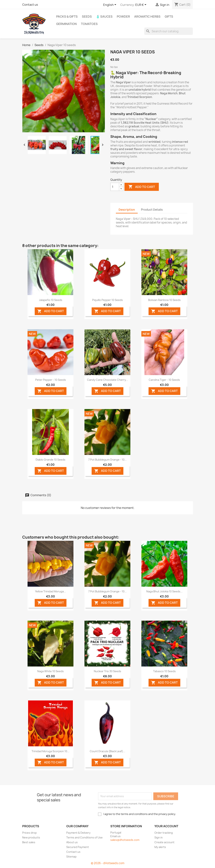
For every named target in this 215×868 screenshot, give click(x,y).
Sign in (159, 837)
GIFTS (169, 17)
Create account (164, 842)
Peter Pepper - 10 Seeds (51, 380)
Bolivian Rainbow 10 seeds (164, 300)
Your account (166, 826)
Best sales (29, 842)
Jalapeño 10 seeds (51, 300)
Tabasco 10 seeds (164, 671)
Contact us (30, 5)
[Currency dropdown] (141, 5)
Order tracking (164, 833)
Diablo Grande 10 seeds (50, 460)
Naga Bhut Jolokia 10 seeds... (164, 591)
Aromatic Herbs (147, 17)
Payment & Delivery (78, 833)
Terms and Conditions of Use (84, 837)
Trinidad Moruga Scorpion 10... (50, 751)
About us (72, 842)
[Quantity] (115, 187)
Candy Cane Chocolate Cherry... (107, 380)
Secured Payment (78, 847)
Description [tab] (127, 210)
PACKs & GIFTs (67, 17)
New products (31, 837)
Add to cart (142, 187)
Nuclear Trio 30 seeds (107, 671)
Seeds (87, 17)
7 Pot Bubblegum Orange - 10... (107, 460)
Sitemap (71, 857)
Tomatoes (89, 24)
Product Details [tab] (152, 210)
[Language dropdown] (110, 5)
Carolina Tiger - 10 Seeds (164, 380)
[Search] (169, 31)
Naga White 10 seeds (50, 671)
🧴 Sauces (104, 17)
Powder (123, 17)
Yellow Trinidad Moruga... (50, 591)
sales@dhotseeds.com (125, 840)
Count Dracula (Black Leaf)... (107, 751)
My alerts (160, 847)
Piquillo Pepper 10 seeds (107, 300)
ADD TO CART (51, 311)
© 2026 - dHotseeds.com (108, 863)
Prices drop (29, 833)
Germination (66, 24)
